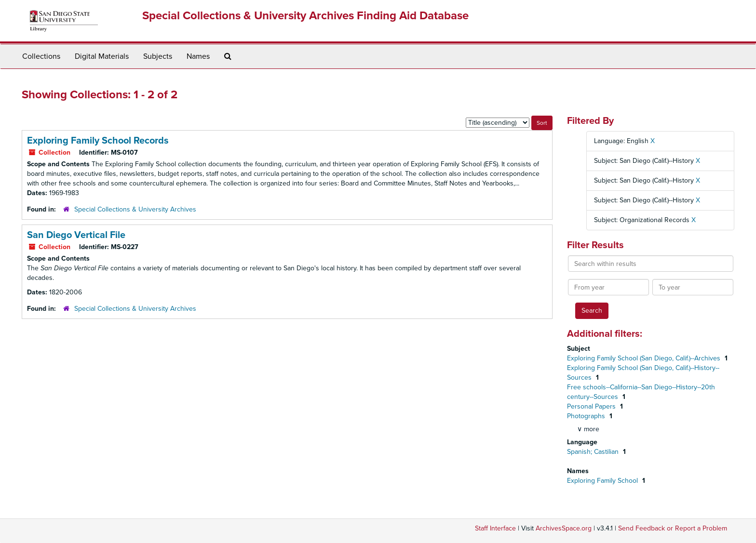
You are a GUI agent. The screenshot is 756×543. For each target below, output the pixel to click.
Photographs (587, 416)
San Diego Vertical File (76, 235)
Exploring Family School (603, 481)
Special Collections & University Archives (135, 209)
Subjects (158, 56)
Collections (41, 56)
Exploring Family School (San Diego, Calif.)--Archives (645, 358)
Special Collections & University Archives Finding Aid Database (305, 16)
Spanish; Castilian (594, 452)
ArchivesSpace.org (564, 528)
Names (198, 56)
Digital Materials (102, 56)
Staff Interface (495, 528)
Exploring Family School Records (98, 141)
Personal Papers (592, 406)
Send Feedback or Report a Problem (673, 528)
